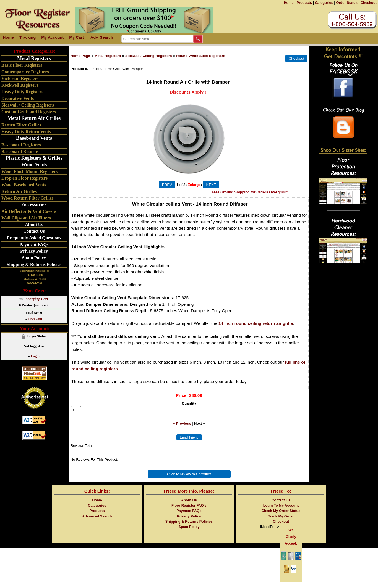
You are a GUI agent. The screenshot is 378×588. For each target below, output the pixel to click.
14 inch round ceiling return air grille (256, 323)
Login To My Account (281, 511)
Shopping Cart (37, 299)
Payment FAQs (34, 244)
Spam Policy (34, 258)
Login (35, 356)
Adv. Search (102, 37)
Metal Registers (108, 56)
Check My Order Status (281, 517)
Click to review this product (189, 480)
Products (304, 3)
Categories (324, 3)
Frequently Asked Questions (34, 238)
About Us (34, 225)
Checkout (369, 3)
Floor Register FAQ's (189, 511)
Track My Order (281, 522)
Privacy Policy (34, 251)
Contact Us (34, 231)
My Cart (76, 37)
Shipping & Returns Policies (34, 264)
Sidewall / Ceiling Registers (148, 56)
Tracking (28, 37)
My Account (52, 37)
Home (289, 3)
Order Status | (348, 3)
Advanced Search (97, 522)
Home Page (80, 56)
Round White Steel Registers (201, 56)
